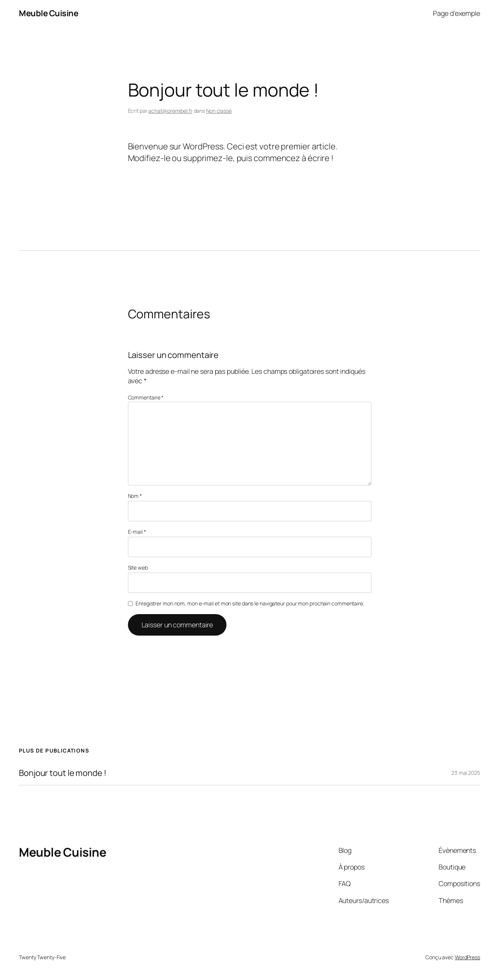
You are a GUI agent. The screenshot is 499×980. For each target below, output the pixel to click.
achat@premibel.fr (170, 111)
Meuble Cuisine (49, 13)
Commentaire (146, 397)
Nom (135, 496)
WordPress (467, 957)
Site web (138, 568)
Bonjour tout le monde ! (63, 773)
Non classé (219, 111)
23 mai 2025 (466, 773)
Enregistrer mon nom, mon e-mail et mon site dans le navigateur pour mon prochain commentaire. (250, 603)
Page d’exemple (457, 13)
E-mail (137, 532)
